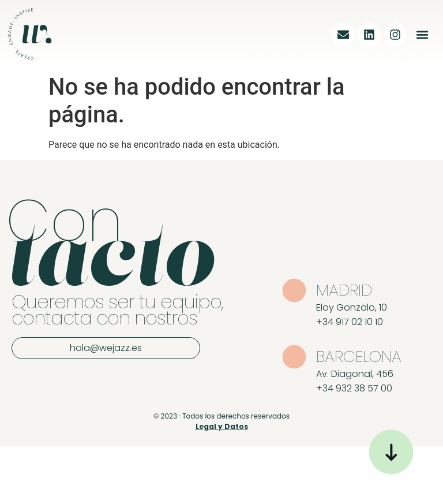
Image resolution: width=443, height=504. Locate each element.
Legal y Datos (222, 426)
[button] (422, 34)
